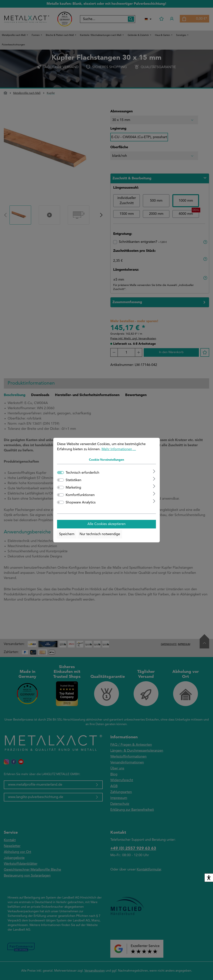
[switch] (61, 480)
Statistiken (73, 480)
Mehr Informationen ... (119, 449)
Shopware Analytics (81, 502)
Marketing (73, 488)
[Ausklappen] (154, 471)
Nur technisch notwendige (100, 534)
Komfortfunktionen (80, 495)
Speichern (67, 534)
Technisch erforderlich (82, 473)
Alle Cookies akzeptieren (106, 524)
